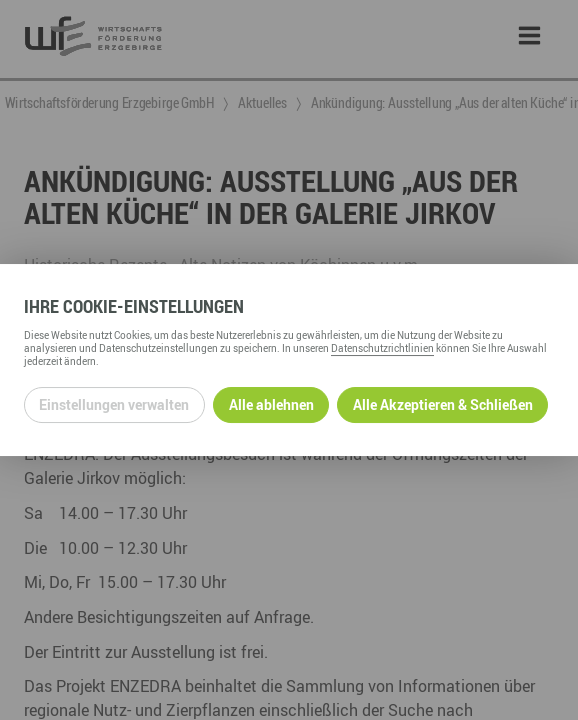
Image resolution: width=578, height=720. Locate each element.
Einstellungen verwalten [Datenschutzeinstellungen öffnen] (114, 404)
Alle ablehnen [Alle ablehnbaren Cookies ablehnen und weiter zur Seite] (271, 404)
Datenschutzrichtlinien (382, 348)
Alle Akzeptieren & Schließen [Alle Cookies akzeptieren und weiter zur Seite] (443, 404)
